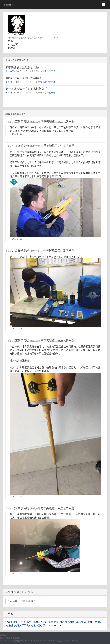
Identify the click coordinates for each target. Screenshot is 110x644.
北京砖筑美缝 (49, 71)
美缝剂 (9, 625)
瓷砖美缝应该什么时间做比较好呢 (26, 89)
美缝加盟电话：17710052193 (46, 625)
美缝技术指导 (95, 622)
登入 (33, 601)
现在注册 (13, 601)
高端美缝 (54, 622)
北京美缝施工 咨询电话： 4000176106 (26, 622)
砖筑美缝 (16, 641)
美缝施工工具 (22, 625)
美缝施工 (10, 71)
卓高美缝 (81, 622)
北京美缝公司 (67, 622)
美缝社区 (9, 5)
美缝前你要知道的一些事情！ (24, 78)
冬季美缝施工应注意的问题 (22, 67)
